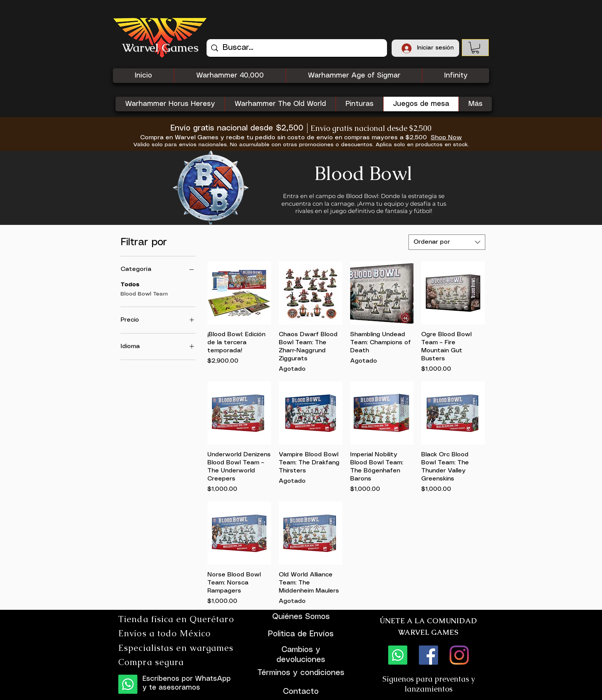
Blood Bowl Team (144, 293)
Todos (130, 284)
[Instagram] (459, 655)
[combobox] (447, 242)
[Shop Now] (446, 138)
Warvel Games (160, 47)
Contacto (301, 692)
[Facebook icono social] (428, 655)
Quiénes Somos (301, 617)
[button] (475, 48)
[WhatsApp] (128, 684)
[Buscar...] (297, 48)
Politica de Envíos (301, 634)
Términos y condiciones (301, 673)
